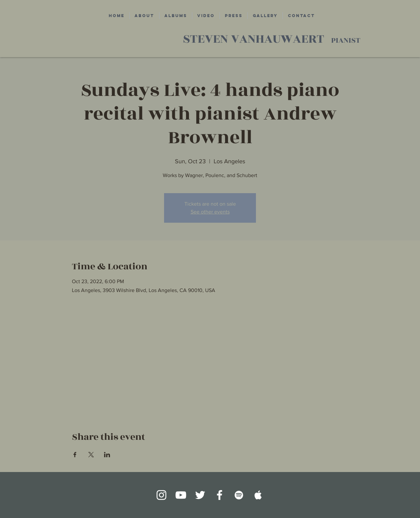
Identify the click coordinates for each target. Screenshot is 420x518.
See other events (210, 212)
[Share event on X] (91, 455)
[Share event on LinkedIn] (107, 455)
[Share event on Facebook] (75, 455)
